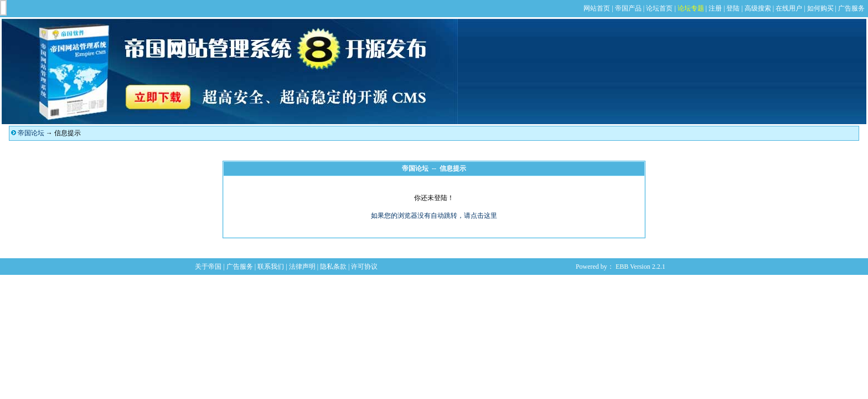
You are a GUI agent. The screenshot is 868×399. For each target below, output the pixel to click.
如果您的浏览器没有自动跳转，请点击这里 (434, 216)
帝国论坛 (31, 133)
